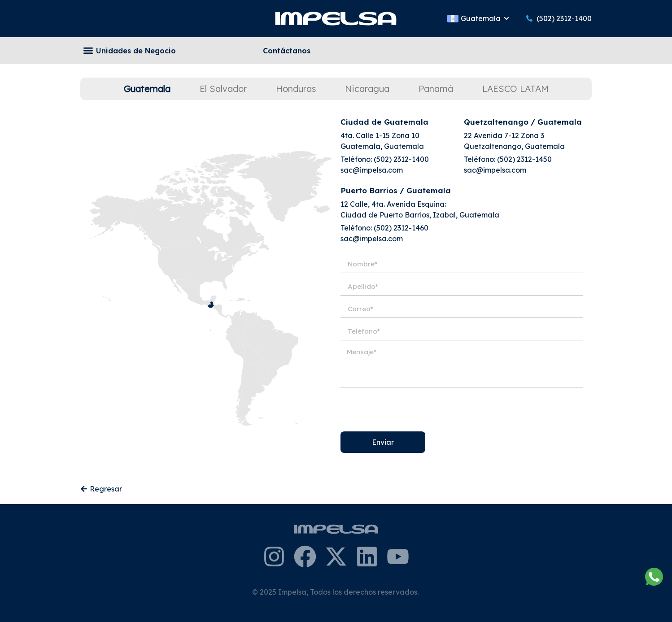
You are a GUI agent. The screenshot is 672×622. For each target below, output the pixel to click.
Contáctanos (287, 51)
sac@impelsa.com (372, 170)
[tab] (147, 89)
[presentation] (409, 409)
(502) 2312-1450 (524, 159)
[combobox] (452, 51)
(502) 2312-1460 (401, 228)
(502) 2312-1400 (401, 159)
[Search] (583, 51)
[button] (88, 51)
